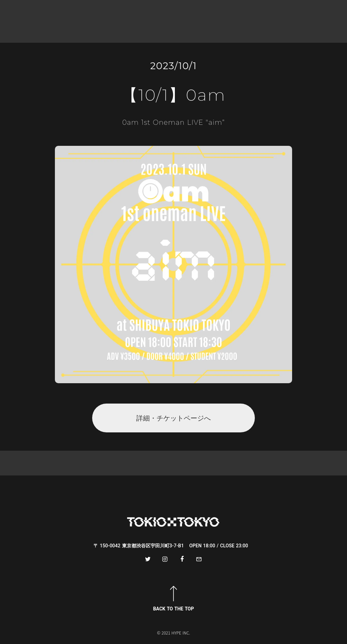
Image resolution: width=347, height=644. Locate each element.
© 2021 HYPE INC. (173, 633)
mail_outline (199, 559)
